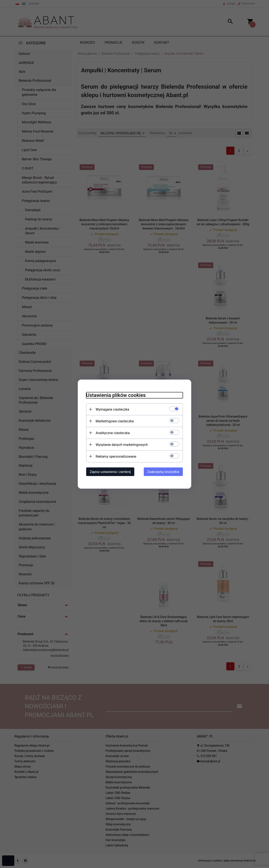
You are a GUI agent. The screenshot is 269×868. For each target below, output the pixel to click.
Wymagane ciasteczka (112, 409)
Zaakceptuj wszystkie (163, 472)
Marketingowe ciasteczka (115, 421)
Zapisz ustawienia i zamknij (110, 472)
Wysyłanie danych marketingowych (122, 445)
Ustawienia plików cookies (116, 395)
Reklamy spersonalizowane (116, 456)
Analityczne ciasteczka (113, 433)
